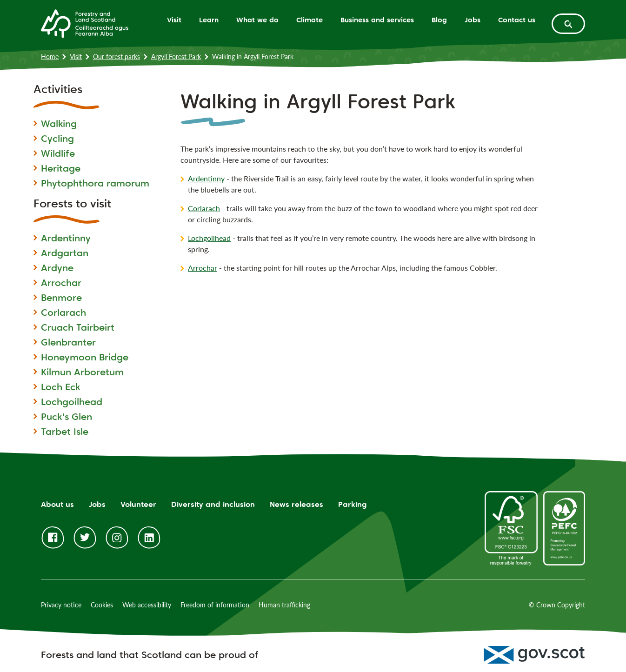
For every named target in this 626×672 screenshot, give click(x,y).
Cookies (102, 605)
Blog (439, 20)
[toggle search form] (568, 24)
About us (57, 504)
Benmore (61, 298)
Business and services (377, 20)
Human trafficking (284, 605)
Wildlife (58, 153)
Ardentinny (66, 238)
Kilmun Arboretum (82, 372)
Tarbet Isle (65, 432)
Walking (59, 124)
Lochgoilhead (72, 402)
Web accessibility (147, 605)
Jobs (473, 20)
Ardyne (57, 268)
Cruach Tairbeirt (78, 327)
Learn (209, 20)
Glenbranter (68, 342)
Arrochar (61, 283)
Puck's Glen (67, 417)
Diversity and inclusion (213, 504)
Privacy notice (61, 605)
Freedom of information (215, 605)
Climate (310, 20)
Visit (174, 20)
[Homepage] (85, 23)
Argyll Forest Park (176, 57)
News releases (296, 504)
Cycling (57, 139)
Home (50, 57)
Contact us (517, 20)
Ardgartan (65, 253)
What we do (257, 20)
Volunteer (138, 504)
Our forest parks (117, 57)
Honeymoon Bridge (85, 357)
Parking (353, 504)
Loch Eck (60, 387)
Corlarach (63, 313)
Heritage (61, 168)
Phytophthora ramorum (95, 183)
